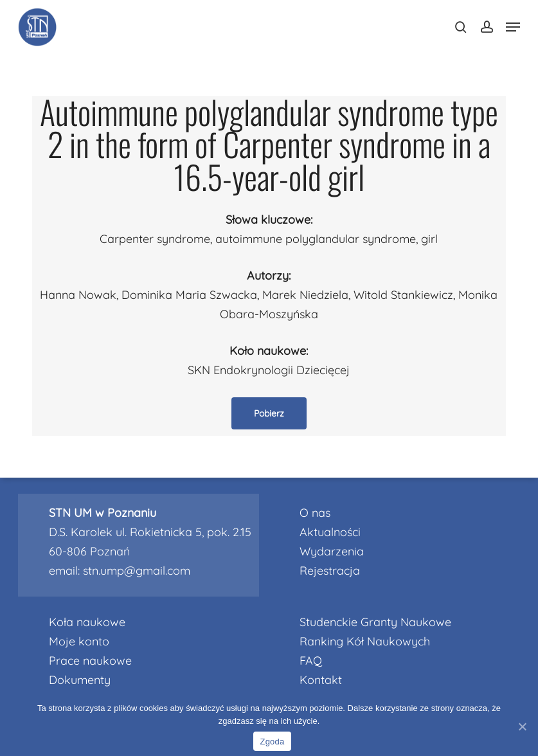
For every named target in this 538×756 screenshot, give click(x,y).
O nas (315, 513)
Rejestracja (330, 571)
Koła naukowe (87, 622)
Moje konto (79, 641)
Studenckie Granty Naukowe (375, 622)
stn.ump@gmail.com (137, 571)
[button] (269, 413)
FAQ (311, 661)
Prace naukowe (90, 661)
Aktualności (330, 532)
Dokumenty (80, 680)
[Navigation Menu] (513, 27)
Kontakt (321, 680)
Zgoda (272, 742)
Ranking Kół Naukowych (365, 641)
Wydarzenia (332, 551)
